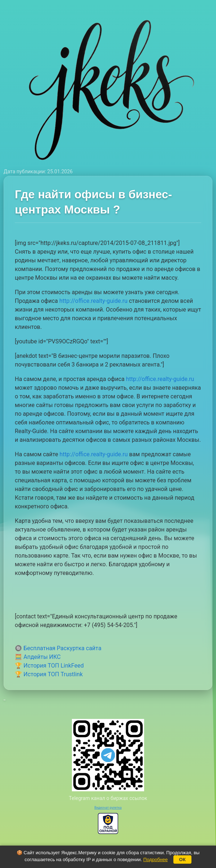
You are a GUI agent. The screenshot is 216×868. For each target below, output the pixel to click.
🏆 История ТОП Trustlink (49, 674)
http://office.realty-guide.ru (93, 301)
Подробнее (155, 859)
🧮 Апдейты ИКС (38, 657)
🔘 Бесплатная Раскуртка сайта (58, 648)
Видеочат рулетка (108, 808)
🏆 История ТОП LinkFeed (49, 666)
